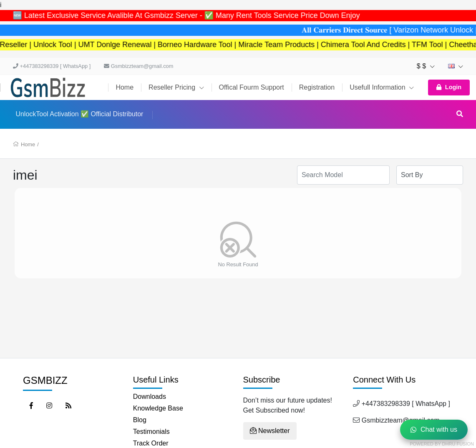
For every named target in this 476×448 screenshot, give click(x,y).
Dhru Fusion (458, 444)
